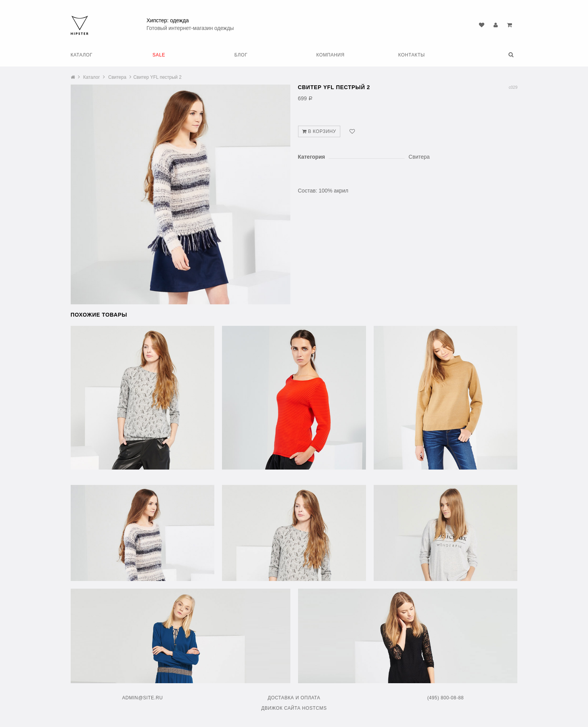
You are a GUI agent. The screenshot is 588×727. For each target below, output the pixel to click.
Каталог (82, 55)
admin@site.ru (142, 698)
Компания (331, 55)
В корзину (319, 131)
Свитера (117, 77)
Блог (241, 55)
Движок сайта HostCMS (294, 708)
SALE (159, 55)
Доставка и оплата (294, 698)
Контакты (412, 55)
